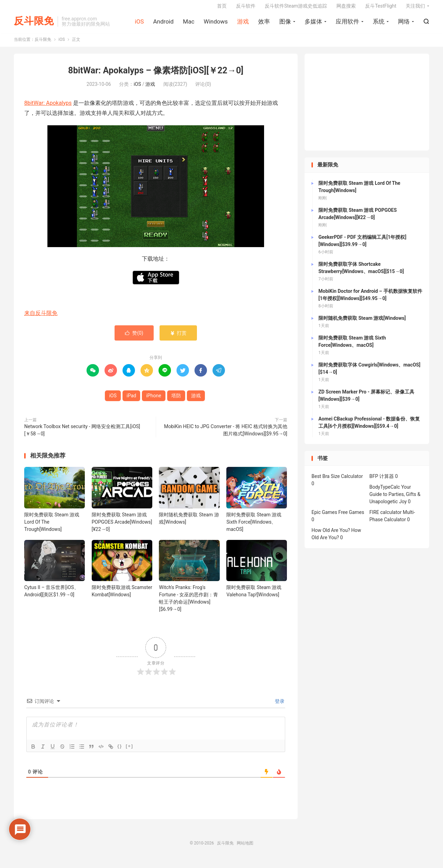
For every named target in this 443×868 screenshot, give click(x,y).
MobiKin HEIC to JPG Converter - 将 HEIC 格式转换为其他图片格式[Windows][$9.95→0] (226, 435)
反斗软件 (246, 9)
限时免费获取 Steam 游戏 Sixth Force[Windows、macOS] (254, 527)
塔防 (176, 401)
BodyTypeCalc (385, 492)
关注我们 (415, 9)
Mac (189, 25)
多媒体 (313, 25)
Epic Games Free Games (338, 518)
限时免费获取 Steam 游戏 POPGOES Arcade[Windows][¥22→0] (122, 527)
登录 (279, 706)
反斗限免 (34, 24)
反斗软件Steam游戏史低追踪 (296, 9)
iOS (139, 25)
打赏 (178, 338)
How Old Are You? (331, 536)
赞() (134, 338)
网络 (404, 25)
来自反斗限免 (41, 318)
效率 (264, 25)
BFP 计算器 (382, 482)
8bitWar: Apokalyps (48, 108)
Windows (216, 25)
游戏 (243, 25)
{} (120, 751)
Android (163, 25)
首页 (222, 9)
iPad (132, 401)
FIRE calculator (385, 518)
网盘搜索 (346, 9)
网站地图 (245, 848)
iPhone (153, 401)
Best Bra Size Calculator (337, 482)
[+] (129, 751)
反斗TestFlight (381, 9)
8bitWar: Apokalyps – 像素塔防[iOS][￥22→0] (156, 76)
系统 (379, 25)
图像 (285, 25)
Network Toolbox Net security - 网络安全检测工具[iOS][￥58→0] (82, 435)
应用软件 (347, 25)
